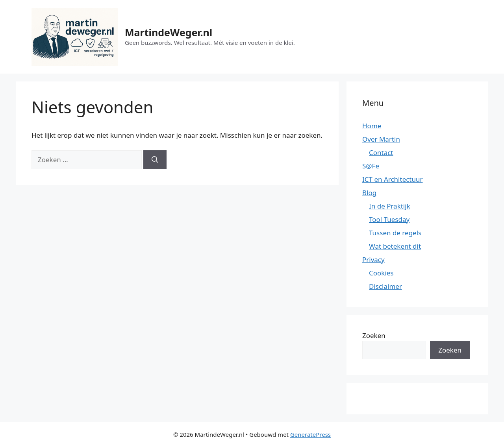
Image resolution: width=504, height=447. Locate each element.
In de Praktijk (390, 206)
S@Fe (371, 166)
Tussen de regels (395, 233)
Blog (369, 193)
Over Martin (381, 139)
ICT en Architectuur (393, 179)
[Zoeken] (155, 160)
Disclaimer (385, 286)
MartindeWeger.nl (169, 32)
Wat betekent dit (395, 246)
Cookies (381, 273)
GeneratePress (310, 434)
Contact (381, 152)
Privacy (373, 260)
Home (372, 126)
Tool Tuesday (389, 219)
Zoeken (374, 335)
